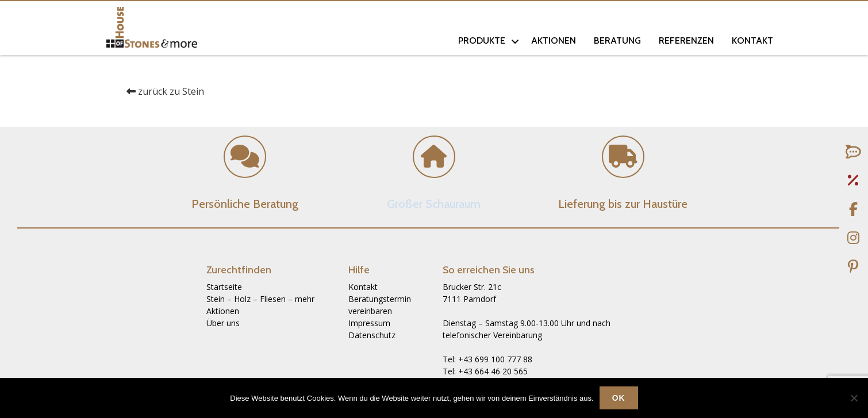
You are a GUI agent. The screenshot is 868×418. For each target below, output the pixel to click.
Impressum (369, 323)
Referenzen (686, 40)
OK (619, 398)
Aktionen (554, 40)
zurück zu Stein (165, 91)
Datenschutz (372, 335)
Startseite (224, 287)
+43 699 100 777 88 (495, 359)
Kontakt (752, 40)
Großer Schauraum (434, 204)
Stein (216, 299)
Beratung (617, 40)
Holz (242, 299)
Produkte (482, 40)
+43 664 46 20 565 (493, 371)
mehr (305, 299)
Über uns (223, 323)
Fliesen (273, 299)
